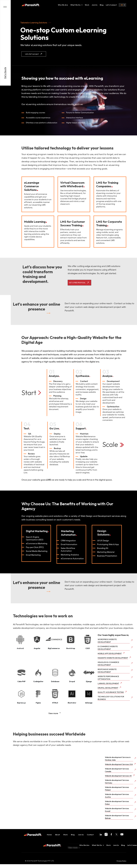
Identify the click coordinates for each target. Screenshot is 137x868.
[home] (31, 5)
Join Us (94, 5)
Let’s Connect (111, 5)
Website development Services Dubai (117, 803)
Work (87, 5)
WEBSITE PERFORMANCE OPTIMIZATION (108, 678)
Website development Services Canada (117, 770)
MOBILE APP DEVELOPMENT (110, 653)
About (57, 835)
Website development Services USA (119, 764)
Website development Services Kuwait (117, 810)
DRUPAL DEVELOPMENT (108, 688)
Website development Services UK (118, 776)
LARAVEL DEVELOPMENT (108, 683)
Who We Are (63, 5)
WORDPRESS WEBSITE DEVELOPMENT (107, 641)
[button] (75, 5)
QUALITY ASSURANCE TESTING (111, 692)
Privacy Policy (121, 861)
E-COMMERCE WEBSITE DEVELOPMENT (108, 648)
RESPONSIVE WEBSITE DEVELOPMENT (107, 671)
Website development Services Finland (117, 789)
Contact (90, 835)
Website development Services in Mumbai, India (118, 759)
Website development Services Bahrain (117, 817)
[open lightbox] (20, 641)
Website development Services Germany (117, 781)
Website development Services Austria (117, 796)
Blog (102, 5)
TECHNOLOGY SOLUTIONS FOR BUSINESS (111, 698)
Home (49, 835)
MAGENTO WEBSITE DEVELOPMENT (113, 658)
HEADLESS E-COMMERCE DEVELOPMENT (108, 664)
